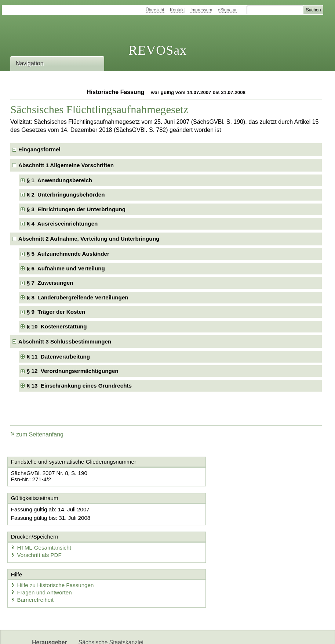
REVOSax (158, 50)
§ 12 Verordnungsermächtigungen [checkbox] (73, 371)
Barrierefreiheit (35, 563)
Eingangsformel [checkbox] (39, 149)
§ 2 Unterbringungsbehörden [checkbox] (66, 195)
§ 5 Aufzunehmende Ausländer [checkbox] (68, 254)
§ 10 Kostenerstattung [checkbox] (57, 326)
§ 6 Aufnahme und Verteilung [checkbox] (66, 268)
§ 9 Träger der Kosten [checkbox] (56, 312)
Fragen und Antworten (44, 556)
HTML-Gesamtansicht (207, 510)
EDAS (163, 632)
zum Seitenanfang (37, 434)
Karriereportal (130, 632)
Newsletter (92, 632)
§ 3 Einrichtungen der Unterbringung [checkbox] (76, 209)
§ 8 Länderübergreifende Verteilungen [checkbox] (78, 297)
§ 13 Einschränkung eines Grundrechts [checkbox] (79, 386)
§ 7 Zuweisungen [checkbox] (50, 283)
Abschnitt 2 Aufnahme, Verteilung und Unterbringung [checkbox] (89, 239)
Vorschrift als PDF (202, 517)
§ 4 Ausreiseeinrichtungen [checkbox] (62, 224)
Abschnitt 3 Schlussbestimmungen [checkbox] (65, 341)
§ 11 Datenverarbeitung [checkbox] (58, 357)
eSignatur (227, 10)
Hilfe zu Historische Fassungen (55, 549)
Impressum (201, 10)
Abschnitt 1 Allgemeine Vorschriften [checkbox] (66, 165)
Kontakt (177, 10)
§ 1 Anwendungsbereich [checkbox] (59, 180)
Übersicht (155, 10)
